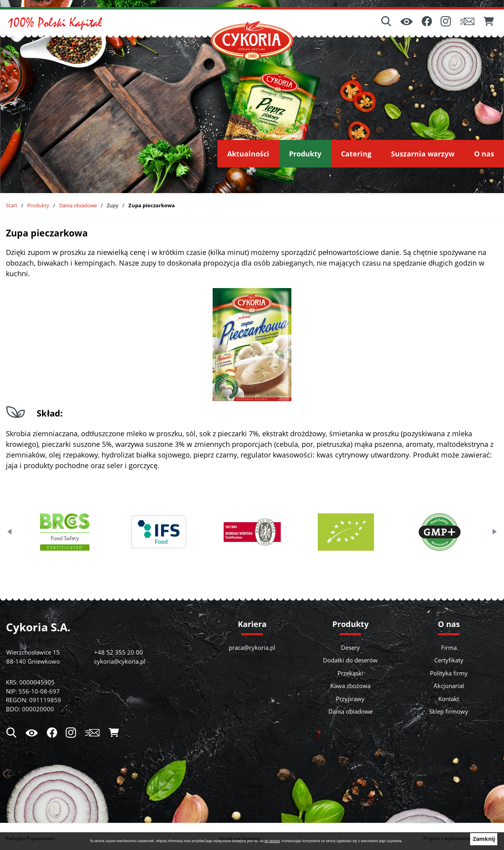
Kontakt (449, 699)
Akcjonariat (449, 686)
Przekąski (350, 673)
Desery (350, 647)
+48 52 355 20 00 (119, 652)
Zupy (113, 205)
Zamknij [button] (484, 839)
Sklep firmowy (449, 711)
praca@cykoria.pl (252, 647)
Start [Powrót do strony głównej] (12, 205)
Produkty (38, 205)
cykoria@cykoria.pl (120, 661)
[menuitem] (248, 154)
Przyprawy (350, 699)
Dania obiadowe (78, 205)
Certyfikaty (449, 660)
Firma (449, 647)
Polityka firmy (449, 673)
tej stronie (272, 841)
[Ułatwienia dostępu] (407, 22)
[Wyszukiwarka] (386, 22)
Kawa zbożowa (350, 686)
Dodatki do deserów (350, 660)
